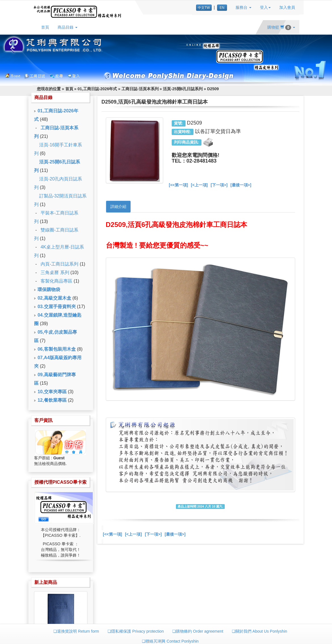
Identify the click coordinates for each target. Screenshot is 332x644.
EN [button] (222, 8)
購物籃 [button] (281, 27)
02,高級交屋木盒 (54, 298)
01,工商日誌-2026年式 (97, 89)
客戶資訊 (43, 420)
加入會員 (287, 7)
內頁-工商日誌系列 (59, 264)
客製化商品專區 (56, 281)
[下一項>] (219, 185)
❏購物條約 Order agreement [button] (198, 631)
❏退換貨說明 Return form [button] (76, 631)
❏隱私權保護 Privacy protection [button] (136, 631)
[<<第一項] (178, 185)
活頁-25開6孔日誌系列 (183, 89)
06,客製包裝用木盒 (56, 349)
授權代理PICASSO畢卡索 (60, 482)
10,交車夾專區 (52, 392)
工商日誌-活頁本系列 (140, 89)
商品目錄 (43, 97)
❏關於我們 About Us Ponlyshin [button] (259, 631)
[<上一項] (199, 185)
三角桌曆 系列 (55, 272)
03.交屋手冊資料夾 (56, 307)
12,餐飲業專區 (52, 400)
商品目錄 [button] (68, 27)
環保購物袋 (49, 290)
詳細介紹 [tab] (118, 207)
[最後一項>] (241, 185)
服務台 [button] (243, 7)
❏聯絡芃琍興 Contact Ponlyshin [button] (170, 641)
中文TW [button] (204, 8)
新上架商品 (46, 582)
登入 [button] (265, 7)
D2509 (213, 89)
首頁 (45, 27)
